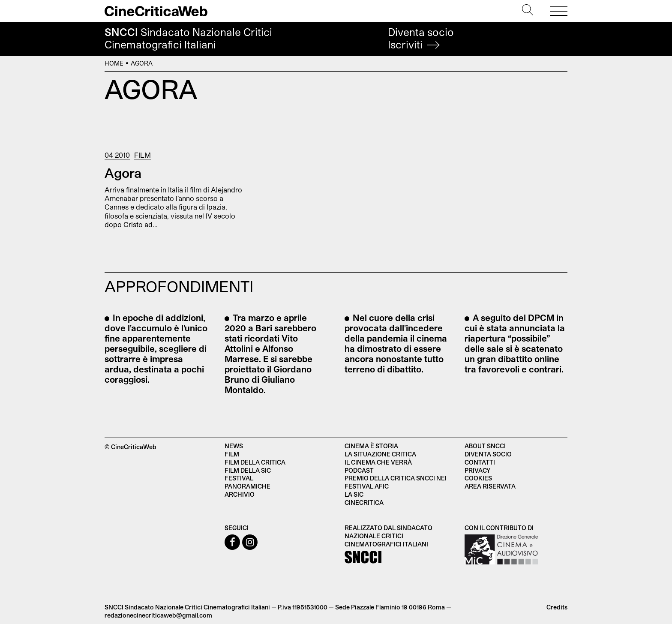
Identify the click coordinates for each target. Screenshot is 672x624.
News (234, 446)
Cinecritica (364, 502)
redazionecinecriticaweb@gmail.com (158, 615)
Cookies (478, 478)
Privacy (477, 470)
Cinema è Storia (371, 446)
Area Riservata (490, 486)
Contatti (480, 462)
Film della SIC (248, 470)
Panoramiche (247, 486)
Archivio (240, 494)
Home (114, 63)
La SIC (354, 494)
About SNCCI (485, 446)
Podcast (359, 470)
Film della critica (255, 462)
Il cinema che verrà (378, 462)
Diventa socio (421, 38)
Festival (239, 478)
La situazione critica (380, 454)
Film (142, 155)
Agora (123, 173)
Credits (557, 607)
